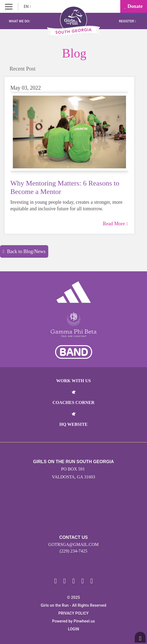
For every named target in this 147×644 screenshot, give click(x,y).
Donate (134, 6)
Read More (115, 224)
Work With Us (73, 381)
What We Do (19, 21)
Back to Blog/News (24, 251)
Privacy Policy (73, 613)
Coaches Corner (74, 403)
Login (73, 629)
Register (127, 21)
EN (27, 7)
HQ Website (73, 424)
